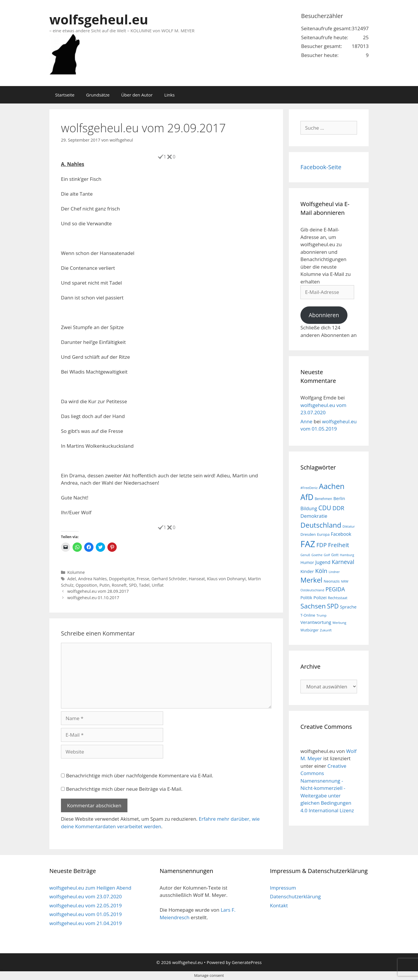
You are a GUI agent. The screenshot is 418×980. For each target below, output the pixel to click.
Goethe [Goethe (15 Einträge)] (317, 555)
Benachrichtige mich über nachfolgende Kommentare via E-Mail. (139, 775)
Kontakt (279, 905)
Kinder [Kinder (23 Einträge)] (307, 571)
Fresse (143, 579)
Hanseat (197, 579)
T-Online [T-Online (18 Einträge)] (308, 615)
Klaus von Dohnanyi (226, 579)
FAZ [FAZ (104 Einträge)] (308, 544)
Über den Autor (137, 95)
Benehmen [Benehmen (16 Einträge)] (323, 499)
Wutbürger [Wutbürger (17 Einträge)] (310, 630)
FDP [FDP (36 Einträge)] (322, 545)
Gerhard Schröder (169, 579)
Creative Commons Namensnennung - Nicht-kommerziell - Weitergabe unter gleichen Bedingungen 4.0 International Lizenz (327, 788)
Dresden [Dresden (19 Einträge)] (308, 534)
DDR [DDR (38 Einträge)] (338, 508)
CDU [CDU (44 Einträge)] (325, 508)
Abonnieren (324, 315)
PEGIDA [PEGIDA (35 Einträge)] (335, 589)
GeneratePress (247, 962)
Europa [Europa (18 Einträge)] (323, 534)
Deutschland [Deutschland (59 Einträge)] (321, 525)
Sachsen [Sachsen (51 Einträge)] (313, 606)
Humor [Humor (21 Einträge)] (307, 562)
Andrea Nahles (92, 579)
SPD (133, 585)
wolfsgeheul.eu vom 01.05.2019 (85, 914)
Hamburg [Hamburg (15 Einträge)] (347, 555)
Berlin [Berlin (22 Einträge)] (339, 498)
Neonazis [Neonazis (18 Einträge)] (332, 581)
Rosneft (119, 585)
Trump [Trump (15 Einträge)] (321, 615)
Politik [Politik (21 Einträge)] (306, 598)
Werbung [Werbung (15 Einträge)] (339, 623)
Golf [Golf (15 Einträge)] (327, 555)
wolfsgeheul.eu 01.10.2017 (93, 598)
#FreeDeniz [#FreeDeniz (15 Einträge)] (309, 488)
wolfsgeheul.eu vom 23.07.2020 (85, 896)
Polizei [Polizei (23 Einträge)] (320, 597)
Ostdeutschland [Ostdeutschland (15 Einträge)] (312, 590)
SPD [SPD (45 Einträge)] (333, 606)
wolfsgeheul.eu (99, 19)
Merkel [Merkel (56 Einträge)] (311, 580)
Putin (104, 585)
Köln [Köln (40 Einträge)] (321, 571)
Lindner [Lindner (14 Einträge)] (334, 572)
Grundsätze (98, 95)
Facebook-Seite (321, 167)
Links (170, 95)
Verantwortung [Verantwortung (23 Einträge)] (316, 622)
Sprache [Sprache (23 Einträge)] (348, 607)
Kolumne (76, 572)
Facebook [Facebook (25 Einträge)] (341, 534)
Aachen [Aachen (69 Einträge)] (331, 486)
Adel (72, 579)
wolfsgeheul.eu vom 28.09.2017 (98, 591)
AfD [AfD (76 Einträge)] (307, 497)
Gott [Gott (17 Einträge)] (335, 555)
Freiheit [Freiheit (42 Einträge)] (339, 545)
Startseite (65, 95)
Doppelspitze (122, 579)
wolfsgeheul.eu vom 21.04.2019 (85, 923)
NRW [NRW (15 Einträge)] (345, 581)
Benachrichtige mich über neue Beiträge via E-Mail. (124, 789)
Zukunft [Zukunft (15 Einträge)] (326, 630)
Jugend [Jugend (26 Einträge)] (323, 562)
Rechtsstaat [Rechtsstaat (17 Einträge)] (337, 598)
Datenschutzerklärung (295, 896)
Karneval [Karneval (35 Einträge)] (343, 562)
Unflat (158, 585)
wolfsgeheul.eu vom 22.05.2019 (85, 905)
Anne (306, 421)
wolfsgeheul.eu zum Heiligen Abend (90, 888)
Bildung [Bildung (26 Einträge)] (309, 508)
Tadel (144, 585)
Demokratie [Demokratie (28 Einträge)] (314, 516)
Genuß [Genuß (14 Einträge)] (305, 555)
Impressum (283, 888)
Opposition (86, 585)
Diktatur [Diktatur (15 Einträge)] (349, 526)
